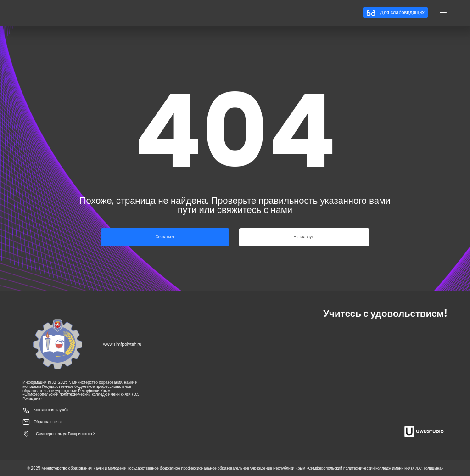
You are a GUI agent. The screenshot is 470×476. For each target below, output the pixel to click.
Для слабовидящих (395, 13)
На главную (304, 237)
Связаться (165, 237)
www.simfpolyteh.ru (123, 344)
